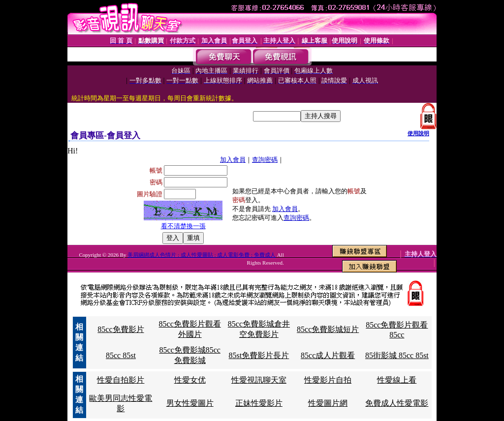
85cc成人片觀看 (328, 355)
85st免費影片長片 (259, 355)
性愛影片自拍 (328, 380)
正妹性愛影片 (259, 403)
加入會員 (233, 160)
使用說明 (418, 133)
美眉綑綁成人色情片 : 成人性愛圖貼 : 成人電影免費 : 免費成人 (202, 255)
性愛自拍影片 (121, 380)
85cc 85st (121, 355)
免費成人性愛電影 (397, 403)
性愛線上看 (397, 380)
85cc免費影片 (121, 329)
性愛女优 (190, 380)
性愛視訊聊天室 (259, 380)
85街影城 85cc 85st (397, 355)
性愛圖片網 (328, 403)
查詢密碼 (265, 160)
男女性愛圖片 (190, 403)
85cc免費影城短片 (328, 329)
